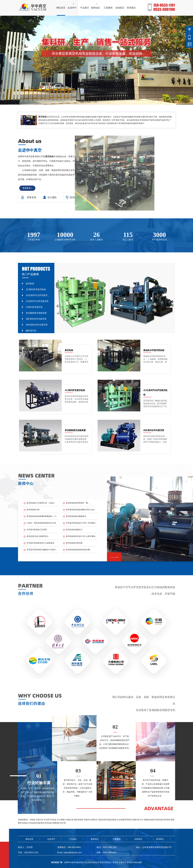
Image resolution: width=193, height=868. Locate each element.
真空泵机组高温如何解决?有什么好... (81, 510)
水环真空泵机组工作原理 (37, 530)
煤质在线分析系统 (163, 820)
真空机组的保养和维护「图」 (78, 503)
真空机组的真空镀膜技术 (76, 516)
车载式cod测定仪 (91, 820)
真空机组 (30, 284)
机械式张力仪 (138, 820)
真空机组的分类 (33, 510)
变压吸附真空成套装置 (36, 313)
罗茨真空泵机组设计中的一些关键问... (81, 523)
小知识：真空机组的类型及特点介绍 (41, 523)
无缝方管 (39, 820)
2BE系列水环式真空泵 (36, 319)
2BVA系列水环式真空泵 (37, 325)
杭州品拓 (48, 823)
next (181, 61)
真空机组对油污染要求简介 (38, 536)
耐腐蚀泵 (56, 823)
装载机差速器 (149, 820)
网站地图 (138, 862)
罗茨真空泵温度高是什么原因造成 (40, 543)
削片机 (63, 823)
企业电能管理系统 (124, 820)
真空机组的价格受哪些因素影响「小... (42, 516)
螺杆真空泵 (31, 331)
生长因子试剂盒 (50, 820)
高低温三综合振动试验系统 (33, 823)
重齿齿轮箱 (79, 820)
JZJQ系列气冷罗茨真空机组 (38, 295)
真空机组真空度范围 (74, 543)
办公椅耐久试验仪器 (65, 820)
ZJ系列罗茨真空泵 (34, 307)
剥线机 (33, 820)
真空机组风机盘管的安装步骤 (78, 550)
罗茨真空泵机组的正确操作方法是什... (42, 550)
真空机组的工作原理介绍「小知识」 (41, 503)
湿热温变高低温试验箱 (107, 820)
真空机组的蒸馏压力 (74, 530)
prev (12, 61)
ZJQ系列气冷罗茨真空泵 (37, 301)
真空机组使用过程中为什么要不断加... (81, 536)
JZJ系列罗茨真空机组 (36, 289)
